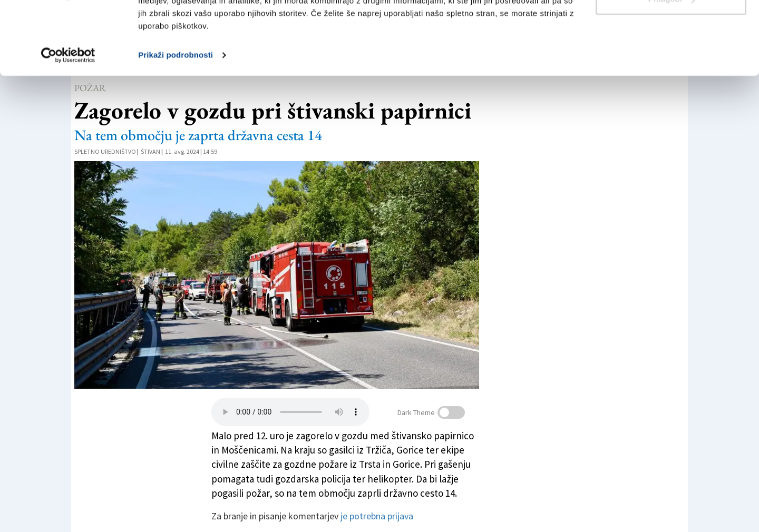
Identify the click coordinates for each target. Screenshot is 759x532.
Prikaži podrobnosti (176, 118)
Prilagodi (672, 62)
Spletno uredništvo (105, 151)
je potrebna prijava (377, 516)
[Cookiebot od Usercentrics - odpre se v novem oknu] (68, 118)
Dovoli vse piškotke (671, 28)
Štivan (150, 151)
